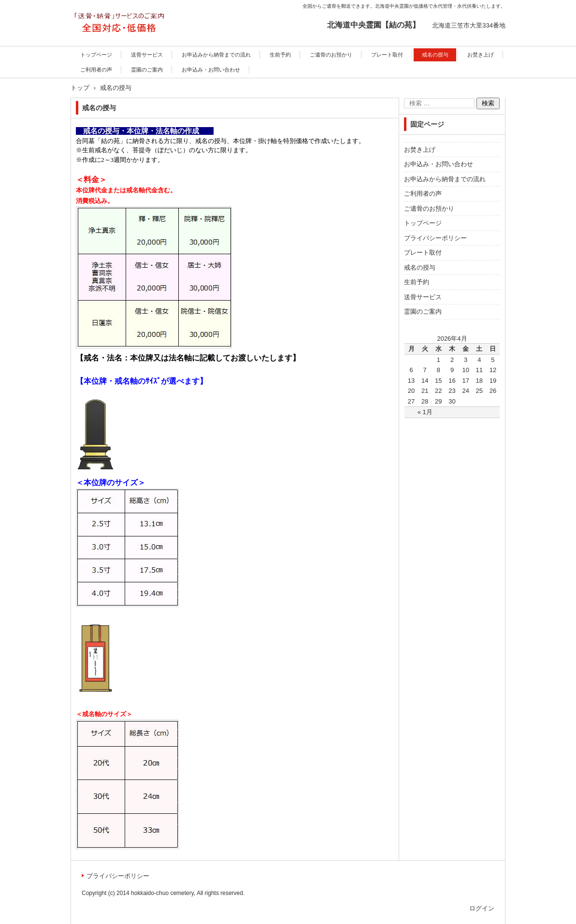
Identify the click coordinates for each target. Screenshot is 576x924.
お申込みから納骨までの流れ (216, 55)
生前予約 (280, 55)
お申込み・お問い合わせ (211, 70)
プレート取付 (387, 55)
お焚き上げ (481, 55)
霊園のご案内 (147, 70)
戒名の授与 (435, 55)
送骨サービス (147, 55)
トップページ (96, 55)
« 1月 (425, 412)
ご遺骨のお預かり (331, 55)
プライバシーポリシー (435, 238)
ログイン (482, 908)
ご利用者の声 (96, 70)
